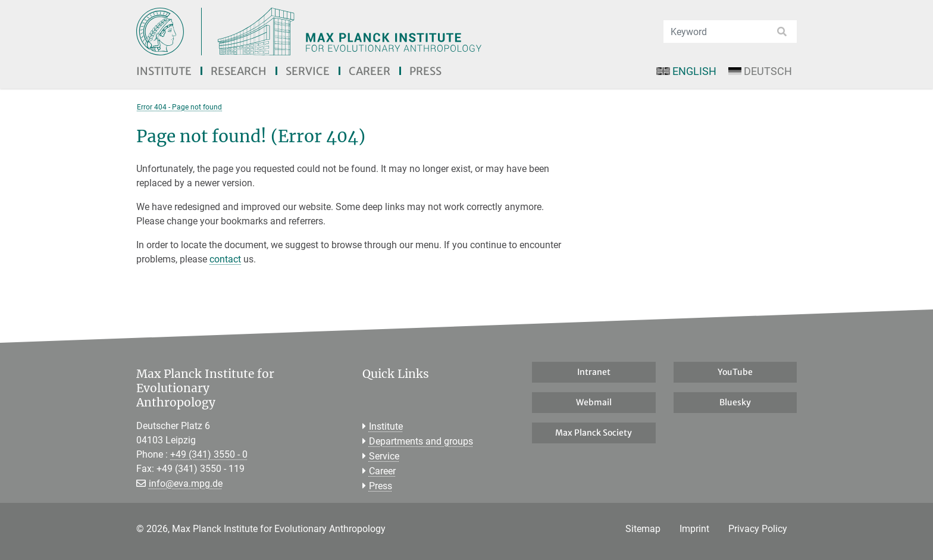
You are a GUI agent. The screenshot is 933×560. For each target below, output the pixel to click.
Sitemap (643, 529)
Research (239, 71)
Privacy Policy (758, 529)
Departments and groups (421, 441)
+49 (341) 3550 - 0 (209, 454)
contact (225, 259)
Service (308, 71)
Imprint (694, 529)
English (686, 71)
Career (370, 71)
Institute (164, 71)
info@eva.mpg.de (186, 484)
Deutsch (760, 71)
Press (425, 71)
